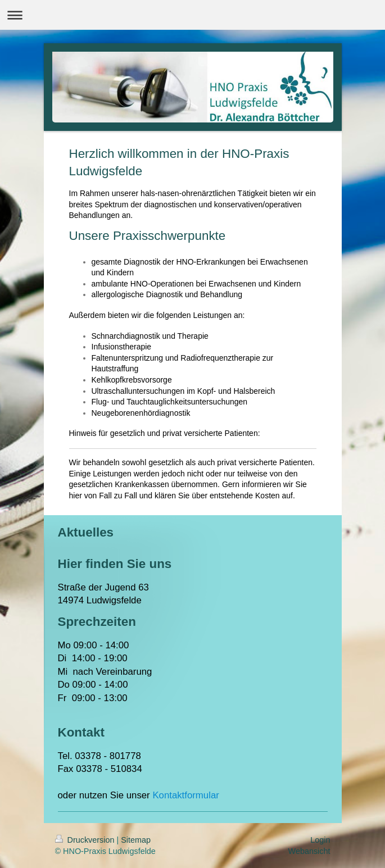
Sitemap (136, 840)
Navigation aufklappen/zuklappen (192, 15)
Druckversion (86, 840)
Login (320, 840)
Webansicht (309, 851)
